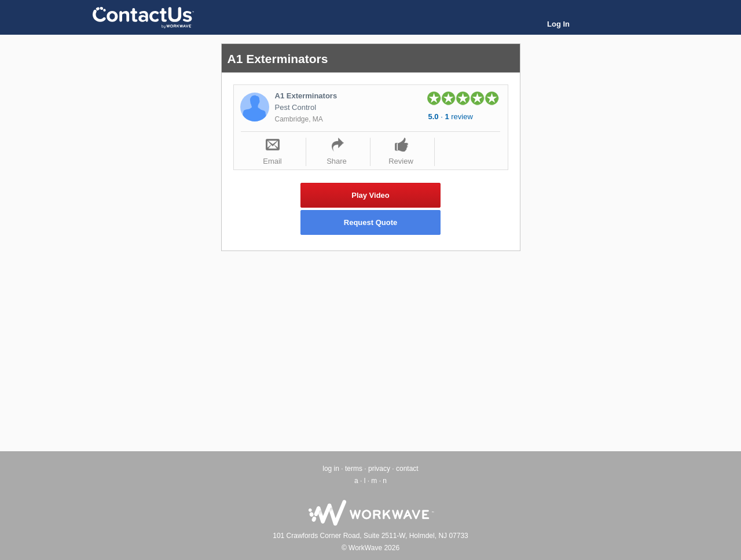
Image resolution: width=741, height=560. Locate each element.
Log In (558, 24)
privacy (379, 469)
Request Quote (370, 222)
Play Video (370, 195)
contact (407, 469)
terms (354, 469)
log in (331, 469)
